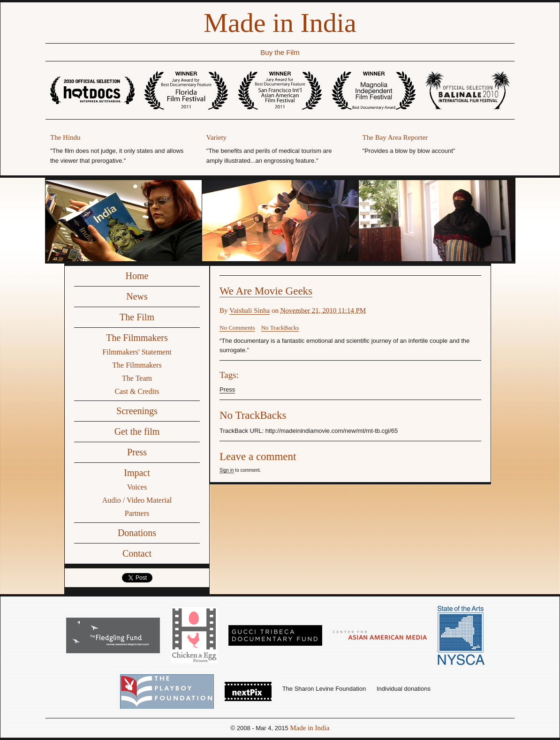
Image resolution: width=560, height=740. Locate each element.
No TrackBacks (280, 328)
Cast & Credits (137, 391)
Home (137, 276)
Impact (137, 473)
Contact (137, 553)
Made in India (280, 23)
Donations (137, 533)
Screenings (137, 411)
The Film (137, 317)
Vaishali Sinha (250, 310)
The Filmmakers (137, 338)
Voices (137, 487)
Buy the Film (280, 52)
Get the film (137, 431)
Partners (137, 513)
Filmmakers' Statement (137, 352)
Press (137, 452)
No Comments (237, 328)
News (137, 296)
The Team (137, 378)
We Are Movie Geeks (266, 291)
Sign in (227, 470)
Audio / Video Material (137, 500)
